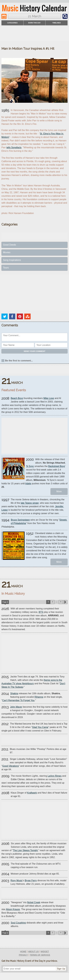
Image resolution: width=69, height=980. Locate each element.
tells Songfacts (14, 147)
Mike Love (49, 398)
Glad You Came (40, 727)
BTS (41, 612)
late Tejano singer (30, 503)
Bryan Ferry (31, 881)
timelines (56, 23)
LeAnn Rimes (55, 776)
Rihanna (39, 697)
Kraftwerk (32, 793)
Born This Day (34, 23)
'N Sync (30, 466)
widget (45, 951)
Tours (6, 268)
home (23, 951)
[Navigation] (4, 16)
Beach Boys (17, 398)
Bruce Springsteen (20, 520)
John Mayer (16, 707)
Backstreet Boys (57, 466)
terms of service (40, 955)
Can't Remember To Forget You (18, 700)
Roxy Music (17, 881)
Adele (28, 484)
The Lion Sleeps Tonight (25, 850)
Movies (7, 252)
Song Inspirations (12, 260)
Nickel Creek (34, 902)
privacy (23, 955)
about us (33, 951)
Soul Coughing (18, 923)
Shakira (14, 693)
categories (12, 23)
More (59, 491)
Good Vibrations (11, 766)
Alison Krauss (13, 909)
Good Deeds (10, 245)
